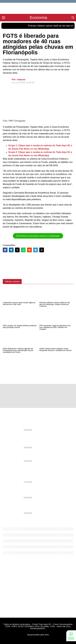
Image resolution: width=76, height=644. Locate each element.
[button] (5, 250)
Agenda (6, 556)
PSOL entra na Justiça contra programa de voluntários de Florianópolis (43, 508)
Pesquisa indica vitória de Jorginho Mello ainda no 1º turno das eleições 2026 (48, 493)
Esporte (6, 538)
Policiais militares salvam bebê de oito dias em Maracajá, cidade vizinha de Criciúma (55, 304)
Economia (7, 544)
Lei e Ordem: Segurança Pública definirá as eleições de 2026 (48, 456)
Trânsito (6, 547)
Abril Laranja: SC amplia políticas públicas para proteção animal (20, 326)
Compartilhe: (9, 245)
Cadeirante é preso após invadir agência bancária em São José (19, 303)
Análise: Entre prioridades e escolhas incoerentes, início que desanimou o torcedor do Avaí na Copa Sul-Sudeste (47, 442)
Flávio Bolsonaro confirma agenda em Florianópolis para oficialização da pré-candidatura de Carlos (18, 350)
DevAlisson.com (50, 641)
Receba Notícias (71, 638)
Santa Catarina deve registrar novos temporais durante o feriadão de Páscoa (56, 349)
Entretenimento (10, 553)
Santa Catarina (9, 532)
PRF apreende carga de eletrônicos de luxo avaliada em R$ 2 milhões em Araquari (55, 327)
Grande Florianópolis (12, 529)
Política (6, 541)
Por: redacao (19, 79)
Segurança (8, 535)
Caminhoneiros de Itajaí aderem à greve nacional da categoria (48, 477)
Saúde (6, 550)
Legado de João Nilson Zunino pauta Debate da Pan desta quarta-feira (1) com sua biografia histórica (48, 425)
